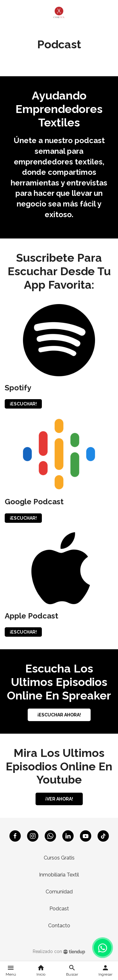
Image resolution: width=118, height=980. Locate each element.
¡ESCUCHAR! (23, 404)
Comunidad (59, 892)
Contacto (59, 926)
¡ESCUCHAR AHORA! (59, 715)
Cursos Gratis (59, 858)
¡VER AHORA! (59, 799)
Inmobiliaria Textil (59, 875)
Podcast (59, 909)
